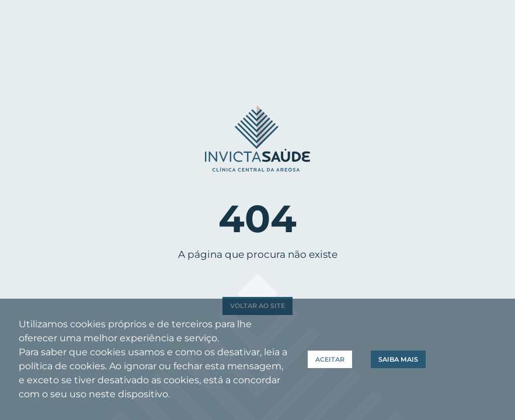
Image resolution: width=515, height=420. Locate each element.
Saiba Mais (398, 359)
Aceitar (330, 359)
